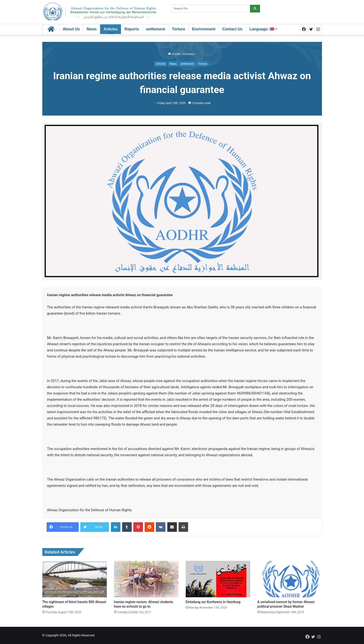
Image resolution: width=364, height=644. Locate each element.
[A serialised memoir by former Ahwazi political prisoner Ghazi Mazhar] (290, 579)
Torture (179, 29)
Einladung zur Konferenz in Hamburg (213, 602)
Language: (262, 29)
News (92, 29)
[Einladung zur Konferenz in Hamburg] (218, 579)
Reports (132, 29)
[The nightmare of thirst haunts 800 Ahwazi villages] (75, 579)
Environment (204, 29)
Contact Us (232, 29)
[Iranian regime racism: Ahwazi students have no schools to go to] (146, 579)
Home (174, 54)
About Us (71, 29)
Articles (111, 29)
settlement (156, 29)
